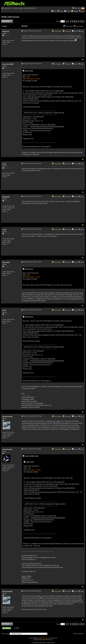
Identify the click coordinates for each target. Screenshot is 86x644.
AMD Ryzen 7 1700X (33, 79)
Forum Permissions (79, 634)
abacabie (7, 262)
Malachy (6, 31)
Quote (76, 31)
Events (67, 11)
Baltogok (7, 197)
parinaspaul (8, 449)
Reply (82, 31)
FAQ (55, 11)
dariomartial (8, 416)
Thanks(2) (67, 64)
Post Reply (7, 21)
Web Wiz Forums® (44, 638)
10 (81, 21)
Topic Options (79, 26)
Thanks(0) (67, 31)
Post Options (57, 31)
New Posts (78, 8)
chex (5, 310)
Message (24, 26)
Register (76, 11)
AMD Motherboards (30, 8)
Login (83, 11)
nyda (5, 230)
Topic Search (68, 26)
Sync (5, 164)
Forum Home (8, 8)
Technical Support (18, 8)
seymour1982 (9, 64)
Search (61, 11)
